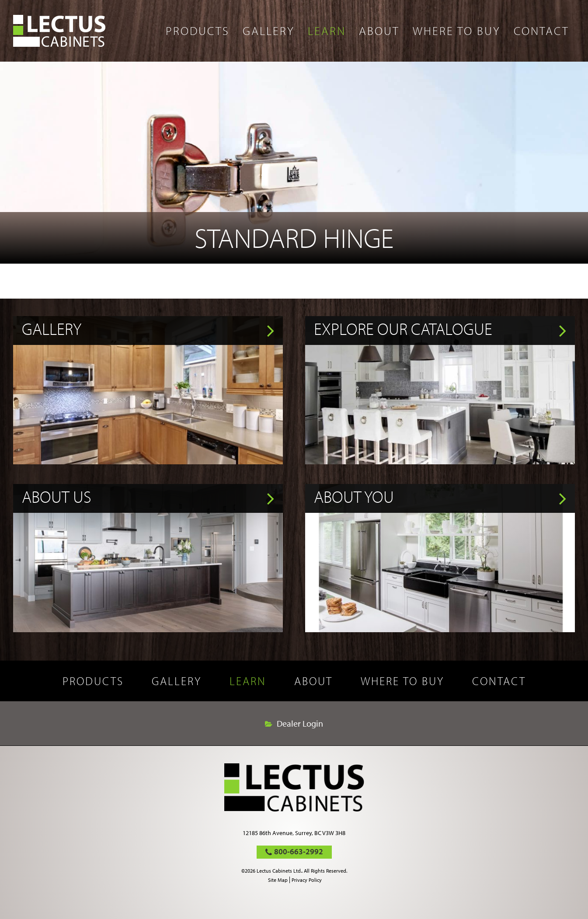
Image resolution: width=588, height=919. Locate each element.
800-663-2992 (299, 851)
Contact (541, 31)
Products (198, 31)
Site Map (278, 880)
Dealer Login (300, 724)
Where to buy (457, 31)
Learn (327, 31)
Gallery (269, 31)
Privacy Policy (307, 880)
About (379, 31)
